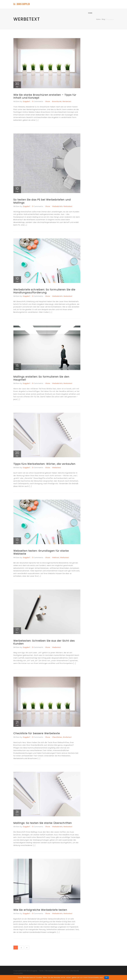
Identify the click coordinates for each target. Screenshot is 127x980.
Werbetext (67, 102)
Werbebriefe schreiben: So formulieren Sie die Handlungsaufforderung (46, 292)
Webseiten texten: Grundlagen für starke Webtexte (42, 554)
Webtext (56, 559)
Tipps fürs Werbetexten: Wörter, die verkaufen (46, 465)
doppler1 (26, 102)
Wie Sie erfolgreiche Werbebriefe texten (42, 913)
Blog (103, 19)
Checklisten (57, 740)
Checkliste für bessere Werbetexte (38, 736)
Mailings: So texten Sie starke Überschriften (44, 826)
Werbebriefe (57, 207)
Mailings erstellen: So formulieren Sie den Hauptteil (43, 379)
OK (107, 978)
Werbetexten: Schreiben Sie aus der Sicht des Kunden (46, 644)
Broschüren (57, 102)
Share (48, 102)
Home (108, 4)
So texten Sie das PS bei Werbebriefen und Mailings (43, 202)
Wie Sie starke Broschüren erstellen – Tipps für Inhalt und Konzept (46, 97)
